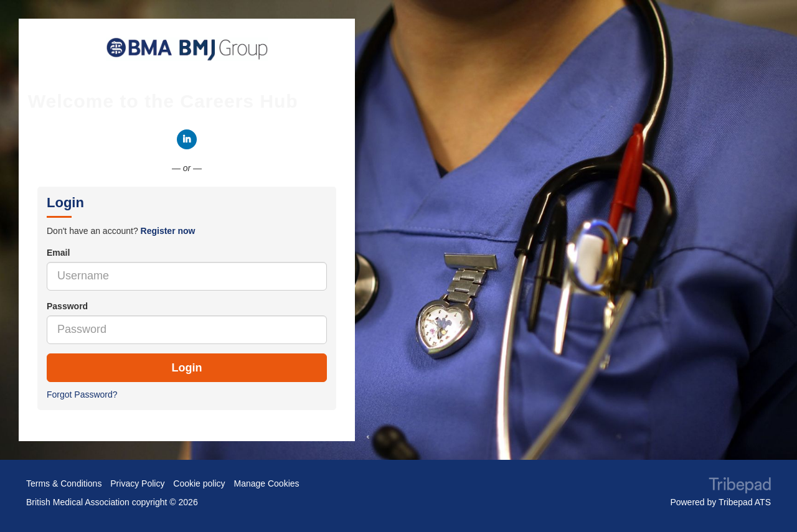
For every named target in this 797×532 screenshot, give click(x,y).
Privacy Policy (137, 483)
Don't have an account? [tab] (121, 231)
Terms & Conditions (64, 483)
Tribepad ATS (745, 502)
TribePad (740, 487)
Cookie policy (199, 483)
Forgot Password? (82, 394)
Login (187, 368)
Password (67, 306)
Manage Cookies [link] (266, 483)
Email (58, 253)
